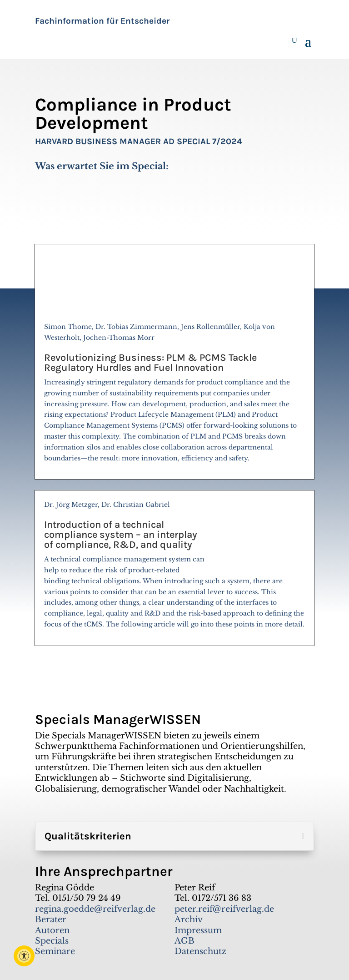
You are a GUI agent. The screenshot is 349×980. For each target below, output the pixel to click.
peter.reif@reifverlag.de (224, 909)
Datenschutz (200, 951)
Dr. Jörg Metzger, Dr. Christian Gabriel (174, 568)
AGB (184, 941)
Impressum (198, 930)
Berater (51, 919)
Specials (52, 941)
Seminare (55, 951)
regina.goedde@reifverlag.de (95, 909)
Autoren (52, 930)
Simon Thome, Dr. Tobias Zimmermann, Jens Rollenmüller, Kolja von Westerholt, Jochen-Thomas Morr (174, 396)
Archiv (189, 919)
